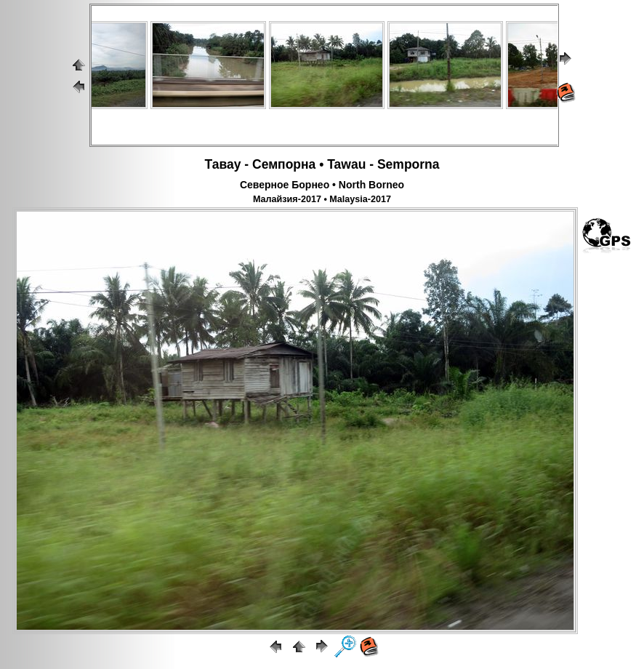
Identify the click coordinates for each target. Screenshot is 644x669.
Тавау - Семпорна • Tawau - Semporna (322, 164)
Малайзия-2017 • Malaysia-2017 (322, 199)
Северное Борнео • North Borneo (322, 185)
